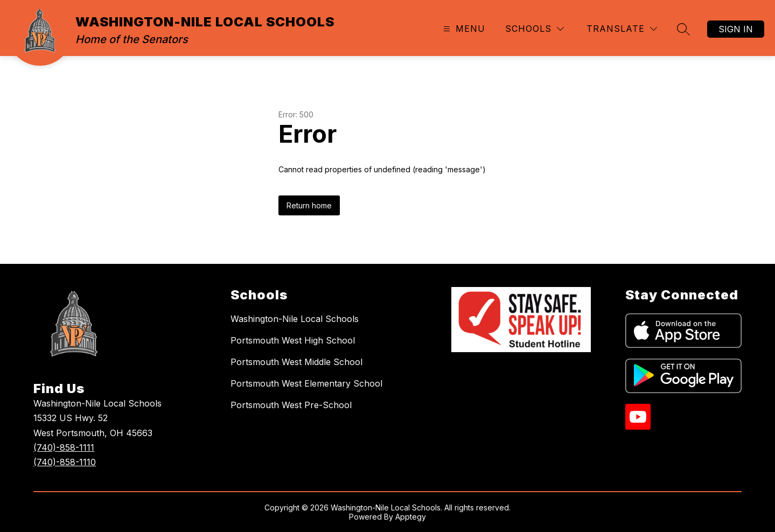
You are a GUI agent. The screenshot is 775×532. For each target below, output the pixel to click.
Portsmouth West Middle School (296, 362)
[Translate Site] (622, 29)
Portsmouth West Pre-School (291, 405)
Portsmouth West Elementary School (306, 383)
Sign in (736, 29)
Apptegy (411, 517)
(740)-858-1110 (65, 462)
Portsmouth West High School (293, 340)
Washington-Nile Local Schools (295, 319)
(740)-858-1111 (64, 447)
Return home (309, 205)
